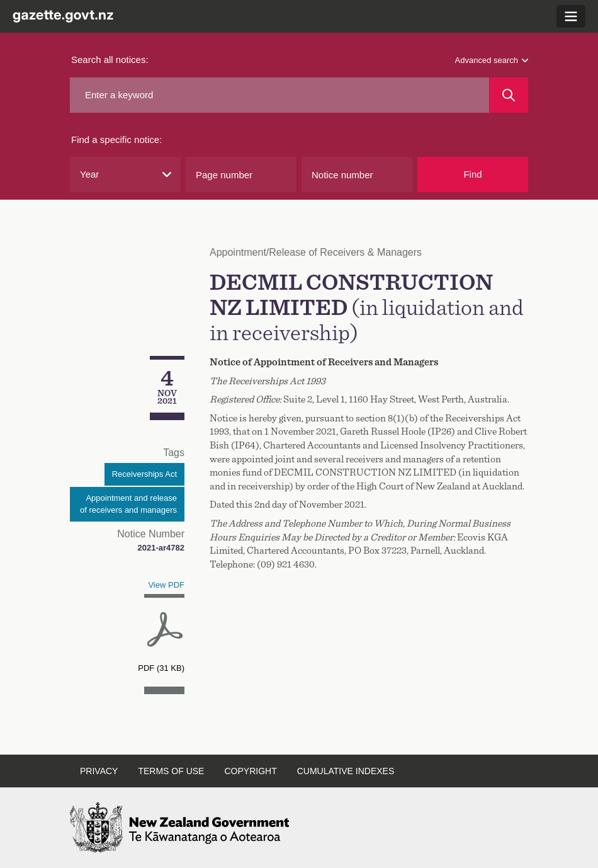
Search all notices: (110, 60)
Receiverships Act (144, 474)
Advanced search (492, 60)
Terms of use (171, 771)
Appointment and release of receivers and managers (128, 504)
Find (472, 174)
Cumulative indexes (346, 771)
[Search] (509, 95)
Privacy (99, 771)
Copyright (250, 771)
